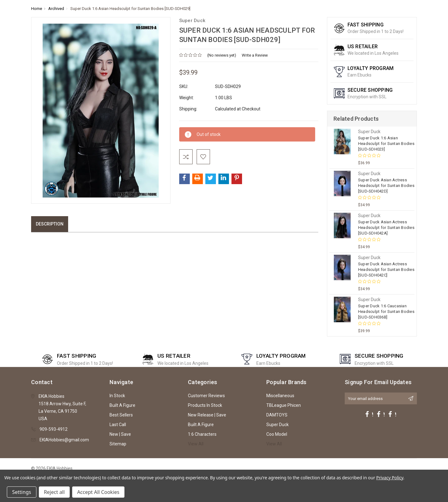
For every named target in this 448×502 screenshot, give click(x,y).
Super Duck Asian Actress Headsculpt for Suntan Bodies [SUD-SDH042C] (386, 270)
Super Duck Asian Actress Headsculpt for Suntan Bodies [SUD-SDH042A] (386, 228)
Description (50, 224)
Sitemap (118, 444)
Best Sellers (121, 415)
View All (196, 444)
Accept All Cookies (98, 492)
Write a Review (255, 55)
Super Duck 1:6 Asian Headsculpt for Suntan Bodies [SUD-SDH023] (386, 144)
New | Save (120, 434)
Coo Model (277, 434)
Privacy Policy (390, 478)
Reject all (54, 492)
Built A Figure (122, 405)
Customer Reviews (206, 396)
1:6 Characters (202, 434)
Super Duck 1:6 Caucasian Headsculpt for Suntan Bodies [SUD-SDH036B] (386, 311)
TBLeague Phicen (284, 405)
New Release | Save (207, 415)
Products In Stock (205, 405)
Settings (22, 492)
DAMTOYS (277, 415)
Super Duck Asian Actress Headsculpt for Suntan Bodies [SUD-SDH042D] (386, 186)
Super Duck (278, 425)
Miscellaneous (280, 396)
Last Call (118, 425)
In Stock (117, 396)
